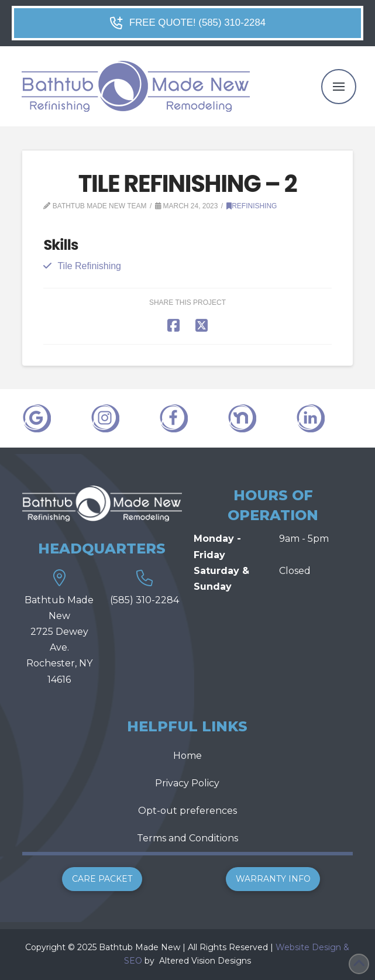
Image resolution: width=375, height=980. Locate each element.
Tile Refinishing (89, 266)
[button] (339, 87)
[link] (158, 961)
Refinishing (252, 206)
